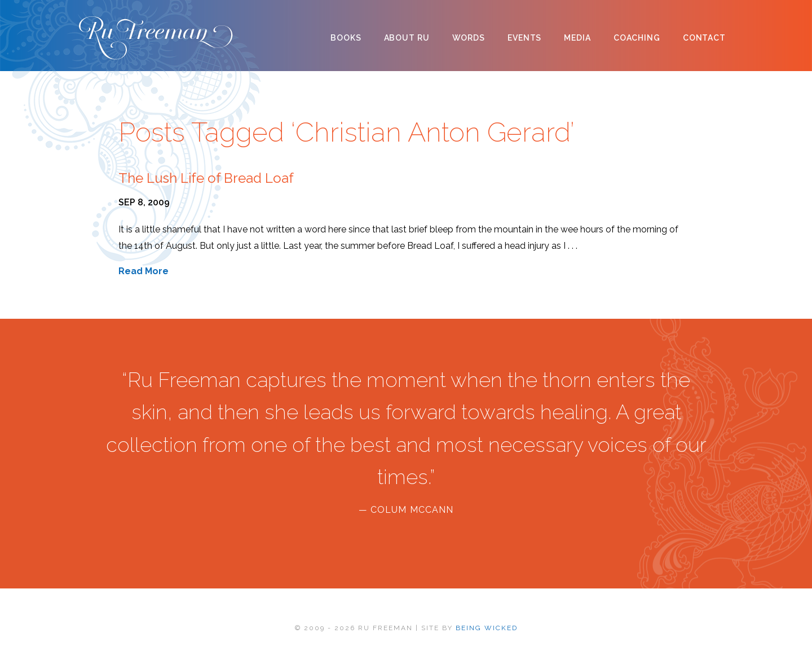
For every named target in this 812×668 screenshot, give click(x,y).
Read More (144, 271)
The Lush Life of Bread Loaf (206, 178)
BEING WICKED (487, 628)
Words (469, 38)
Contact (704, 38)
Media (577, 38)
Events (524, 38)
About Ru (407, 38)
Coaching (637, 38)
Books (346, 38)
